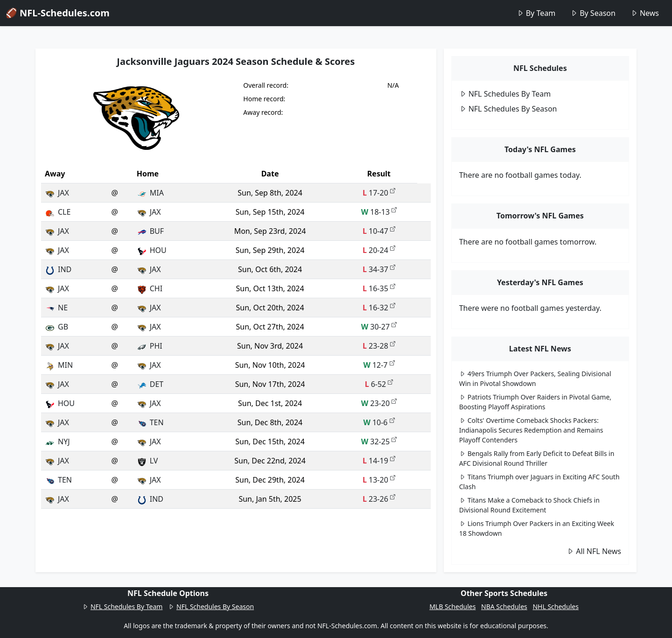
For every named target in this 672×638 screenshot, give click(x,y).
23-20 (379, 403)
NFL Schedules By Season (508, 109)
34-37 (379, 269)
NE (56, 308)
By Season (593, 13)
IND (58, 269)
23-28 (379, 346)
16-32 (379, 308)
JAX (57, 193)
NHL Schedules (555, 606)
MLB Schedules (452, 606)
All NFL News (594, 551)
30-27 (379, 327)
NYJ (57, 442)
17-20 (379, 193)
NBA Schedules (504, 606)
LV (147, 461)
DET (150, 384)
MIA (150, 193)
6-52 (379, 384)
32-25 (379, 442)
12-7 (379, 365)
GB (56, 327)
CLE (58, 212)
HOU (152, 250)
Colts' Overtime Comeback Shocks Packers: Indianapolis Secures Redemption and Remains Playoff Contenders (531, 430)
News (645, 13)
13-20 (379, 480)
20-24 (379, 250)
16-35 (379, 288)
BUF (150, 231)
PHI (150, 346)
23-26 (379, 499)
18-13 (379, 212)
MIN (59, 365)
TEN (150, 422)
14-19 (379, 461)
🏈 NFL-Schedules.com (58, 13)
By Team (536, 13)
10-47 (379, 231)
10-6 (379, 422)
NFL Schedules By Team (505, 94)
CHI (150, 288)
